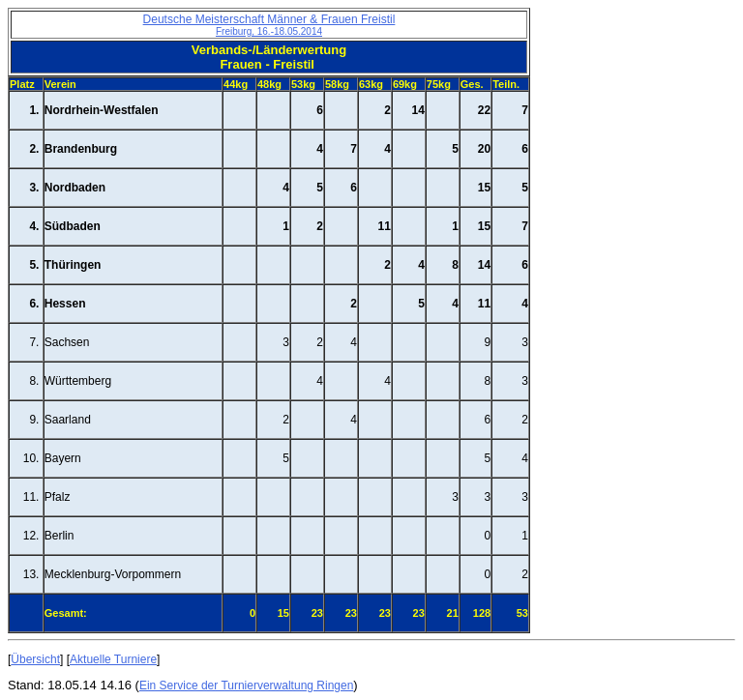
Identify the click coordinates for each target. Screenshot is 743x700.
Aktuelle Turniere (113, 659)
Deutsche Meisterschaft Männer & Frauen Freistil (269, 25)
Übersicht (35, 659)
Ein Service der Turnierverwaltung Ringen (246, 685)
